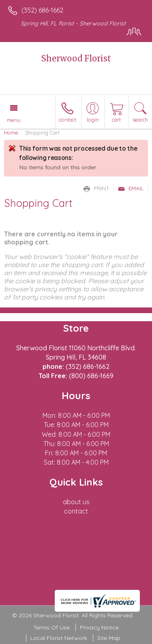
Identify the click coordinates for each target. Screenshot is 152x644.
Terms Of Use (51, 627)
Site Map (109, 638)
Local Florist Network (59, 638)
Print (96, 188)
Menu (14, 120)
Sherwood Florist (76, 58)
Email (131, 188)
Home (11, 133)
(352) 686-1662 (42, 10)
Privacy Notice (99, 627)
